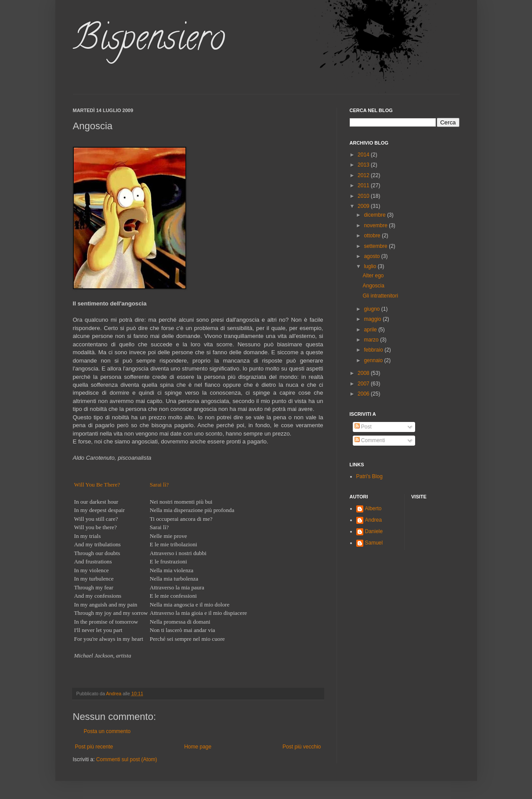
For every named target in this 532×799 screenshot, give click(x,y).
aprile (371, 330)
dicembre (375, 215)
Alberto (373, 508)
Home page (198, 747)
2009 (364, 206)
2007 (364, 384)
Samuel (374, 543)
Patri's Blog (369, 476)
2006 (364, 394)
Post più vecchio (302, 747)
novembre (376, 225)
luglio (371, 266)
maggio (373, 319)
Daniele (374, 531)
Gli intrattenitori (380, 296)
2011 (364, 185)
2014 (364, 155)
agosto (372, 256)
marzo (372, 340)
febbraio (374, 350)
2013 (364, 165)
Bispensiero (149, 41)
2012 (364, 175)
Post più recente (94, 747)
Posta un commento (107, 731)
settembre (376, 246)
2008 (364, 373)
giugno (372, 309)
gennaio (374, 360)
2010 (364, 196)
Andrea (374, 520)
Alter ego (373, 276)
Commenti (370, 440)
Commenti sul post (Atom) (127, 759)
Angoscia (373, 286)
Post (363, 427)
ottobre (373, 236)
